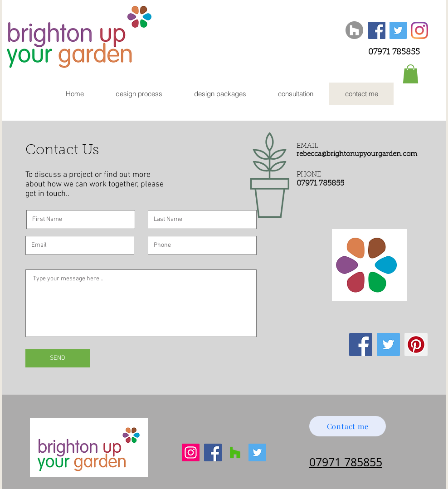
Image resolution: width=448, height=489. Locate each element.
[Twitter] (257, 452)
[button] (411, 74)
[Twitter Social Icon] (398, 30)
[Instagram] (419, 30)
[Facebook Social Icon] (377, 30)
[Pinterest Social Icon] (416, 345)
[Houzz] (354, 30)
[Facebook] (213, 452)
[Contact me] (348, 426)
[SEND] (58, 358)
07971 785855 (394, 53)
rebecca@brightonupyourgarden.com (357, 154)
